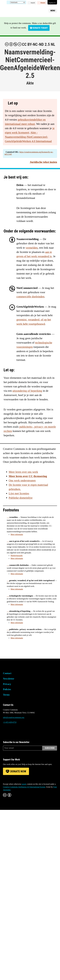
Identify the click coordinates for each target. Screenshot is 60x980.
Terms (6, 695)
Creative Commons (14, 10)
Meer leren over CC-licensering (28, 476)
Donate (43, 3)
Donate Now (18, 771)
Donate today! (40, 28)
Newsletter (9, 679)
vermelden (32, 248)
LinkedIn (18, 731)
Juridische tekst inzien (43, 162)
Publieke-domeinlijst (21, 498)
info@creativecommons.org (14, 717)
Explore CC (52, 3)
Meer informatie (17, 534)
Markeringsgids (17, 556)
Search (33, 3)
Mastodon (11, 731)
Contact (7, 673)
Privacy (7, 684)
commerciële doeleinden (30, 297)
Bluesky (5, 731)
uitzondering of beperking (27, 391)
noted (24, 784)
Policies (7, 689)
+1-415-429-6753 (10, 722)
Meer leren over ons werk (23, 472)
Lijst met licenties (19, 493)
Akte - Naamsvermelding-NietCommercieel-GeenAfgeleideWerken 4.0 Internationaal (28, 137)
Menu (53, 11)
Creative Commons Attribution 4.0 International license (24, 787)
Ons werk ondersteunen (22, 480)
